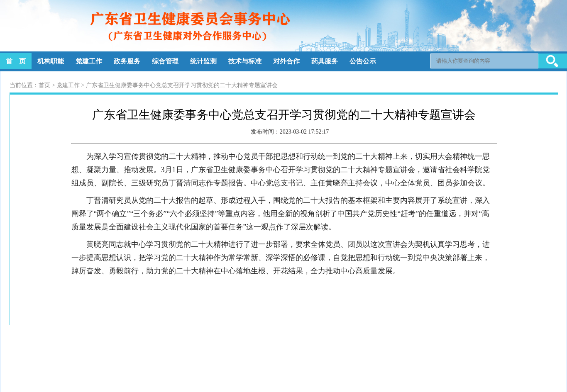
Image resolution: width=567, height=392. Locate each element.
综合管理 (165, 61)
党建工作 (89, 61)
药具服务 (325, 61)
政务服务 (127, 61)
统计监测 (203, 61)
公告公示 (363, 61)
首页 (44, 85)
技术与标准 (245, 61)
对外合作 (286, 61)
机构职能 (51, 61)
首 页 (16, 61)
